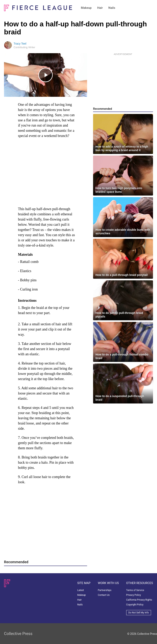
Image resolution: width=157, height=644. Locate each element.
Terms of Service (135, 590)
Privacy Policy (134, 595)
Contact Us (104, 595)
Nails (112, 8)
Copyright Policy (135, 605)
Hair (100, 8)
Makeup (86, 8)
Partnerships (105, 590)
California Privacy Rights (139, 600)
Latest (81, 590)
